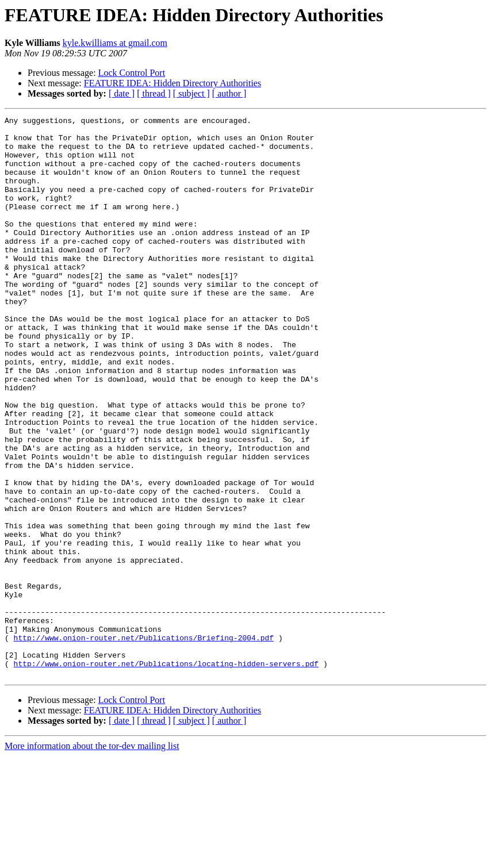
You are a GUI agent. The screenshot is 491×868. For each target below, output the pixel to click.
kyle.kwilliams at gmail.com (115, 43)
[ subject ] (191, 93)
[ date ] (122, 93)
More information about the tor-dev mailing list (92, 858)
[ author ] (229, 93)
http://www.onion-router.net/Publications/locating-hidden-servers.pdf (166, 774)
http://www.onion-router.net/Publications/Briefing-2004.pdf (144, 743)
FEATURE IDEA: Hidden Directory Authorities (172, 83)
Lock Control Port (132, 73)
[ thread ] (154, 93)
